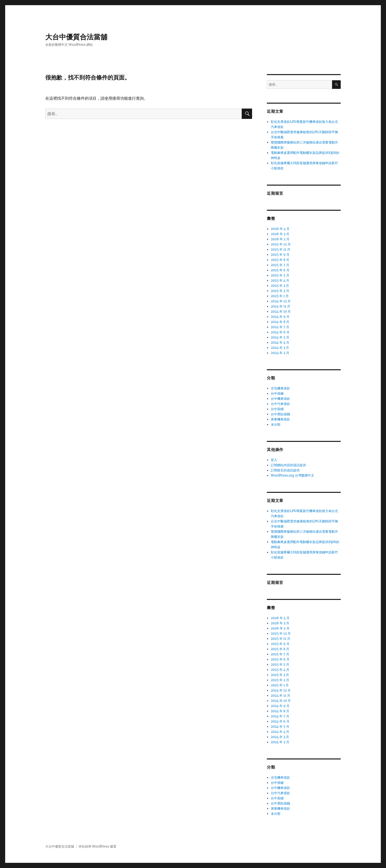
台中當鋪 (277, 409)
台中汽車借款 (280, 404)
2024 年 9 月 (280, 317)
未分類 (276, 425)
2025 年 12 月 (281, 244)
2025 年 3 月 (280, 286)
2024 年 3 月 (280, 348)
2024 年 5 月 (280, 337)
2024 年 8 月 (280, 322)
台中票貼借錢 (280, 414)
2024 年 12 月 (281, 301)
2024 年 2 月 (280, 353)
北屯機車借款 (280, 388)
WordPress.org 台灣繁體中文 (292, 475)
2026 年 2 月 (280, 239)
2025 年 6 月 (280, 270)
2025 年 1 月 (280, 296)
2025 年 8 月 (280, 260)
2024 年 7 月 (280, 327)
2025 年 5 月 (280, 275)
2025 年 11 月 (281, 249)
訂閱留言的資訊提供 (285, 470)
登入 (274, 460)
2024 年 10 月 (281, 312)
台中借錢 (277, 394)
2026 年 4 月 (280, 229)
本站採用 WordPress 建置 (97, 846)
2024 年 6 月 (280, 332)
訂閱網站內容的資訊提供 (288, 465)
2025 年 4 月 (280, 281)
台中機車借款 (280, 399)
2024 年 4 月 (280, 343)
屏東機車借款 (280, 419)
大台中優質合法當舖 (76, 37)
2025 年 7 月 (280, 265)
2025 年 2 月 (280, 291)
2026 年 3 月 (280, 234)
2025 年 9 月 (280, 255)
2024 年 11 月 (281, 306)
